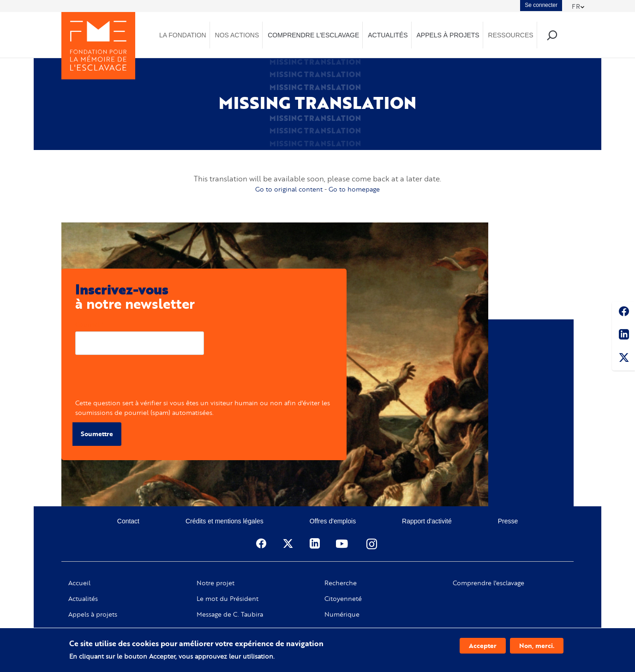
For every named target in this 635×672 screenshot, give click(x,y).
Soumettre (97, 434)
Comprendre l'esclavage (488, 583)
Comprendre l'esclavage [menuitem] (313, 35)
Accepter (483, 645)
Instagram (372, 544)
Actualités (83, 599)
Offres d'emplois (333, 521)
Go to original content (289, 189)
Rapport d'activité (427, 521)
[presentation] (145, 380)
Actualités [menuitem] (388, 35)
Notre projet (216, 583)
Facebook (623, 313)
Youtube (343, 544)
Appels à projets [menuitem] (448, 35)
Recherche (341, 583)
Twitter (623, 359)
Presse (508, 521)
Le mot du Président (228, 599)
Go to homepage (354, 189)
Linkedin (623, 336)
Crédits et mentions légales (225, 521)
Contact (128, 521)
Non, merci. (537, 645)
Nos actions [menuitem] (237, 35)
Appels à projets (93, 614)
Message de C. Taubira (230, 614)
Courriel (87, 324)
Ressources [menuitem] (511, 35)
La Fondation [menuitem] (183, 35)
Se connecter (541, 5)
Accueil (79, 583)
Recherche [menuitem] (552, 35)
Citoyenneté (343, 599)
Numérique (342, 614)
